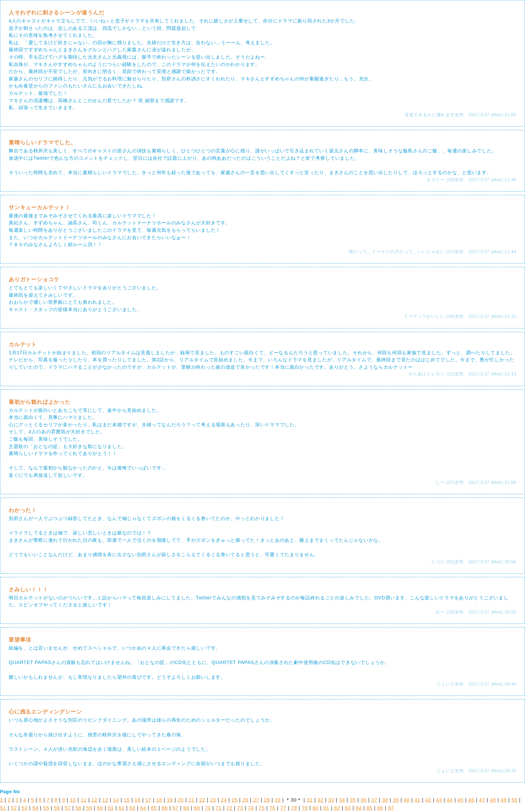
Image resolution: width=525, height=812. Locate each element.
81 (326, 808)
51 (3, 808)
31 (310, 800)
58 (78, 808)
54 (35, 808)
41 (418, 800)
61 (111, 808)
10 (73, 800)
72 (229, 808)
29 (278, 800)
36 (364, 800)
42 (428, 800)
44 (450, 800)
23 (213, 800)
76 (273, 808)
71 (219, 808)
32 (320, 800)
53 (24, 808)
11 (84, 800)
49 (504, 800)
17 (148, 800)
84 (359, 808)
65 (154, 808)
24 (224, 800)
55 (46, 808)
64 (143, 808)
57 (68, 808)
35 (353, 800)
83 (348, 808)
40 (407, 800)
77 (283, 808)
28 (267, 800)
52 (14, 808)
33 (331, 800)
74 (251, 808)
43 (439, 800)
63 (132, 808)
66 (165, 808)
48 (493, 800)
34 (342, 800)
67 (175, 808)
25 (235, 800)
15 (127, 800)
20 (181, 800)
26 (245, 800)
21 (192, 800)
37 (374, 800)
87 (391, 808)
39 (396, 800)
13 (105, 800)
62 (122, 808)
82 (337, 808)
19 (170, 800)
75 (262, 808)
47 (482, 800)
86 (380, 808)
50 (514, 800)
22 (202, 800)
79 (305, 808)
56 (57, 808)
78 (294, 808)
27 (256, 800)
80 (315, 808)
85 (369, 808)
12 (94, 800)
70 (208, 808)
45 (461, 800)
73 (240, 808)
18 (159, 800)
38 (385, 800)
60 (100, 808)
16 (138, 800)
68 (186, 808)
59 (89, 808)
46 (471, 800)
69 (197, 808)
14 (116, 800)
